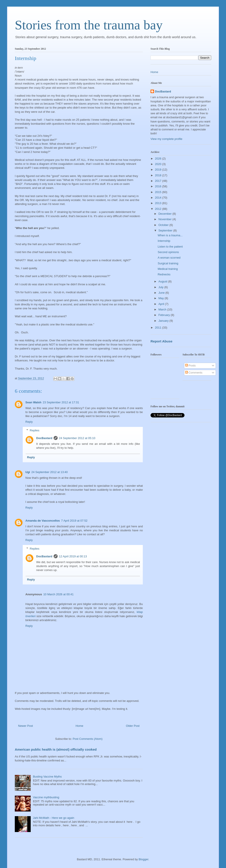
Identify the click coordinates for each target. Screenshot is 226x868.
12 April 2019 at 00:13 (73, 556)
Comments (194, 373)
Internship (164, 241)
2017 (159, 181)
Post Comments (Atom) (88, 739)
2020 (159, 164)
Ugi (28, 472)
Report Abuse (161, 341)
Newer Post (25, 726)
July (161, 287)
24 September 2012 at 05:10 (77, 438)
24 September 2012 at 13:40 (50, 472)
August (163, 281)
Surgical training (168, 263)
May (162, 298)
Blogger (143, 859)
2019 (159, 170)
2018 (159, 175)
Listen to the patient (170, 247)
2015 (159, 192)
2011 (159, 328)
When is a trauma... (170, 235)
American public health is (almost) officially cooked (56, 749)
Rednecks (164, 274)
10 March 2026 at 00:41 (58, 594)
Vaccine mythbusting (46, 797)
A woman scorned (169, 258)
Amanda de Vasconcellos (43, 521)
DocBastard (44, 438)
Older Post (133, 726)
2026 (159, 159)
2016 (159, 186)
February (165, 315)
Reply (29, 422)
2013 (159, 203)
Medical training (168, 269)
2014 (159, 198)
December (166, 214)
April (162, 304)
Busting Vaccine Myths (47, 777)
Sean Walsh (33, 402)
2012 (159, 209)
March (163, 309)
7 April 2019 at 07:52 (74, 521)
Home (80, 726)
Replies (35, 430)
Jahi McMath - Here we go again (54, 818)
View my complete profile (166, 139)
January (164, 321)
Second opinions (168, 252)
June (162, 293)
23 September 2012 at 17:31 (61, 402)
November (166, 219)
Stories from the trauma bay (89, 25)
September (166, 230)
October (164, 225)
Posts (190, 365)
